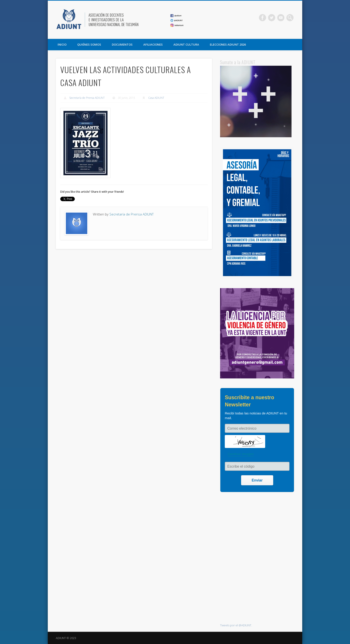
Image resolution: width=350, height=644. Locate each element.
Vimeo (281, 18)
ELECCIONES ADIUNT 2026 (228, 44)
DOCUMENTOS (122, 44)
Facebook (262, 18)
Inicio (62, 44)
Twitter (272, 18)
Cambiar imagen (241, 454)
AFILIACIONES (153, 44)
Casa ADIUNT (156, 98)
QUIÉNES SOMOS (89, 44)
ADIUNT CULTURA (186, 44)
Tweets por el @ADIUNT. (236, 625)
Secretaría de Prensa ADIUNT (87, 98)
